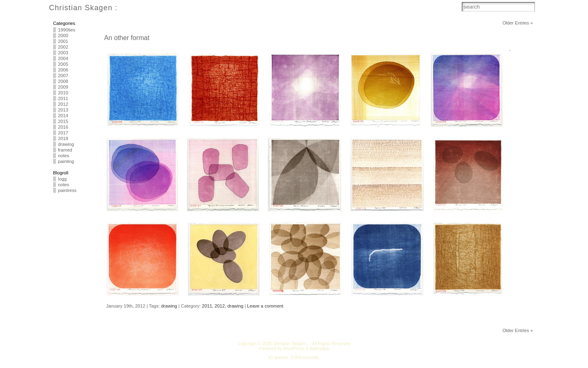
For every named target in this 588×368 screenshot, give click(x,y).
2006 (63, 70)
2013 (63, 110)
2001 (63, 41)
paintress (67, 190)
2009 (63, 87)
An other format (127, 38)
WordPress (294, 348)
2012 (63, 104)
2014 (63, 116)
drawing (66, 144)
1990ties (67, 30)
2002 (63, 47)
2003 (63, 53)
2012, (221, 306)
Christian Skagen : (83, 8)
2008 (63, 81)
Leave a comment (265, 306)
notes (63, 156)
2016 (63, 127)
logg (62, 179)
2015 (63, 121)
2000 (63, 36)
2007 (63, 76)
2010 (63, 93)
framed (65, 150)
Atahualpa (319, 348)
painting (66, 161)
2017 (63, 133)
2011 (63, 98)
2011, (208, 306)
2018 (63, 138)
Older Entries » (518, 23)
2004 (63, 58)
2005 (63, 64)
